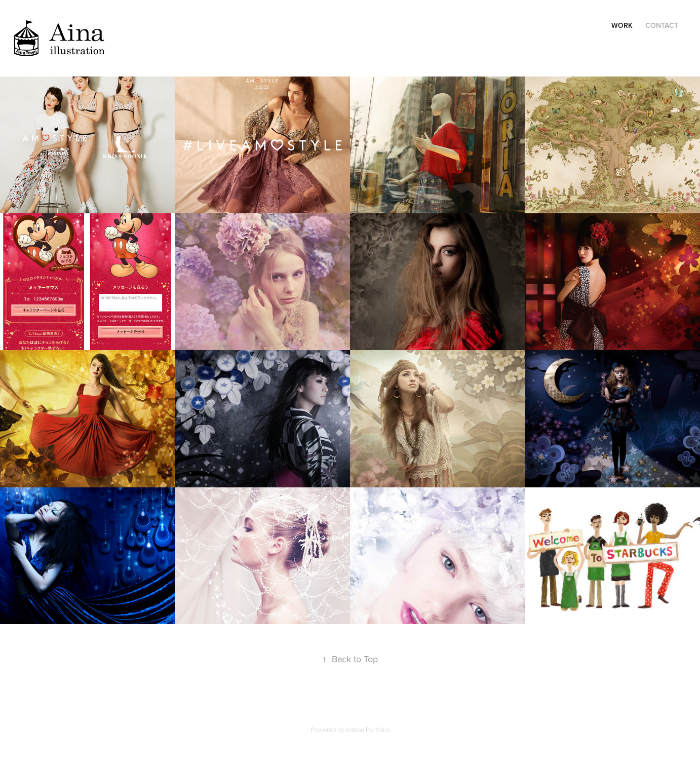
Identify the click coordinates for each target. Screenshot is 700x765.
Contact (662, 25)
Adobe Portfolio (367, 730)
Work (622, 25)
